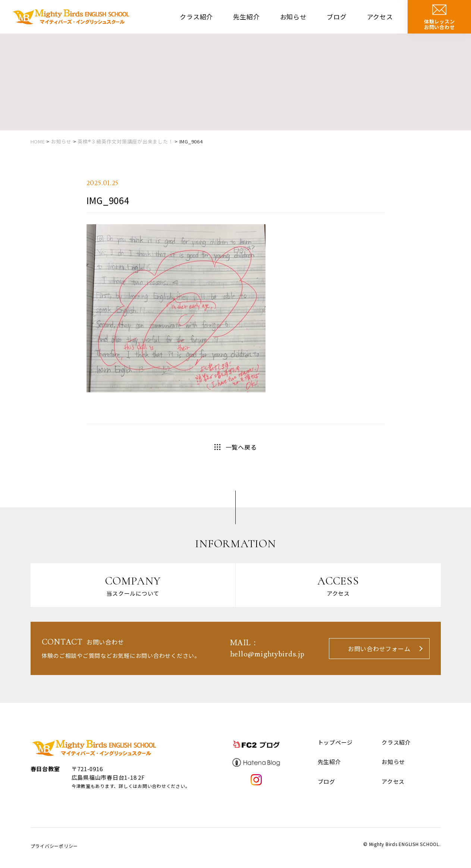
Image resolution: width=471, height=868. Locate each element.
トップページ (335, 742)
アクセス (380, 17)
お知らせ (293, 17)
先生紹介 (246, 17)
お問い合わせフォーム (379, 649)
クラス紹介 (196, 17)
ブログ (337, 17)
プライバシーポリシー (54, 846)
